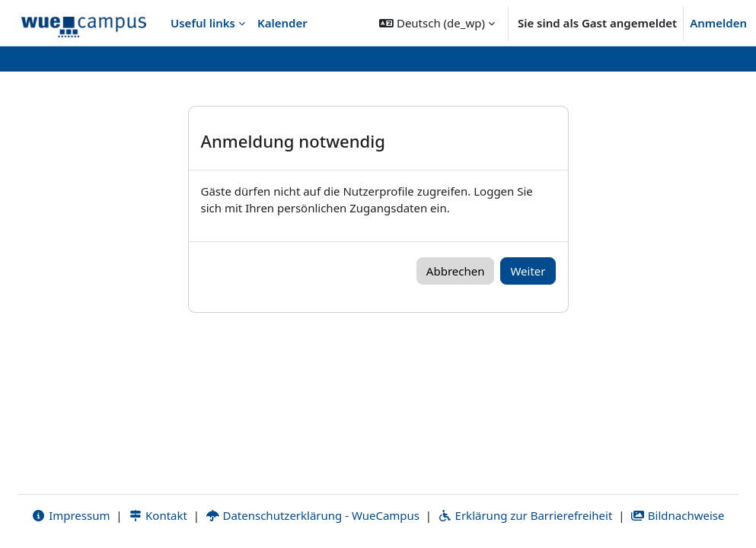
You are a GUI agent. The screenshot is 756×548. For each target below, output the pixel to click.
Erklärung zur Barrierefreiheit (525, 515)
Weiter (528, 271)
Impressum (70, 515)
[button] (437, 23)
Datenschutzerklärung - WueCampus (313, 515)
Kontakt (158, 515)
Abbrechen (456, 271)
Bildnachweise (677, 515)
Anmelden (718, 23)
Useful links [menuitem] (203, 23)
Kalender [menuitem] (282, 23)
